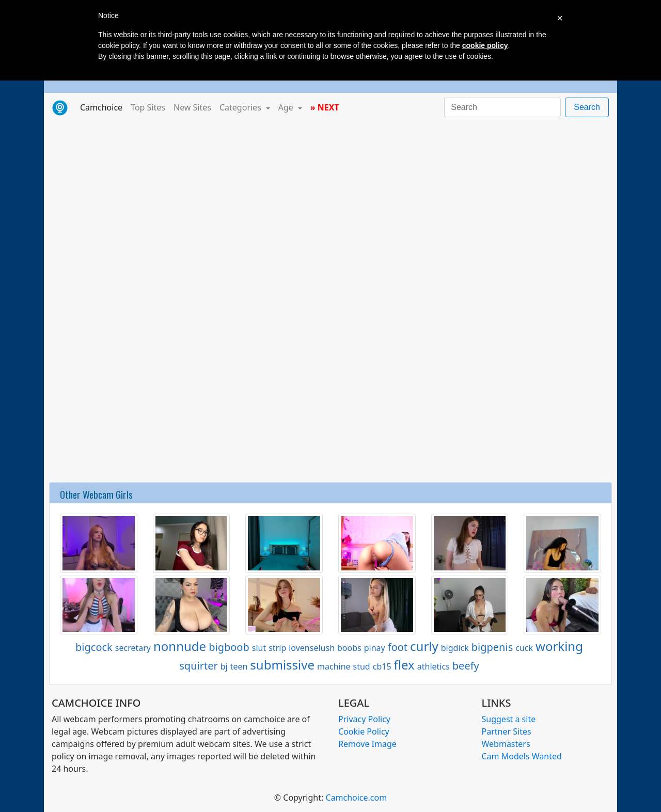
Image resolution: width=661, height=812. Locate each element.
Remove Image (367, 744)
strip (277, 648)
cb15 (382, 666)
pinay (375, 648)
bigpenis (492, 647)
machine (334, 666)
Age (287, 107)
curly (424, 646)
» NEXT (325, 107)
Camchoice (103, 107)
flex (404, 665)
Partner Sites (507, 731)
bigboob (229, 647)
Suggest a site (509, 719)
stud (362, 666)
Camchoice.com (356, 798)
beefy (466, 666)
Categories (241, 107)
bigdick (455, 648)
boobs (349, 648)
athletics (434, 666)
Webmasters (506, 744)
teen (239, 666)
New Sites (192, 107)
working (559, 646)
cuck (524, 648)
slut (259, 648)
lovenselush (312, 648)
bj (224, 666)
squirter (198, 666)
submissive (282, 665)
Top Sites (148, 107)
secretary (133, 648)
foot (398, 647)
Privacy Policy (364, 719)
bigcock (94, 647)
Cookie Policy (364, 731)
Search (587, 107)
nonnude (180, 646)
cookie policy (485, 45)
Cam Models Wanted (522, 756)
